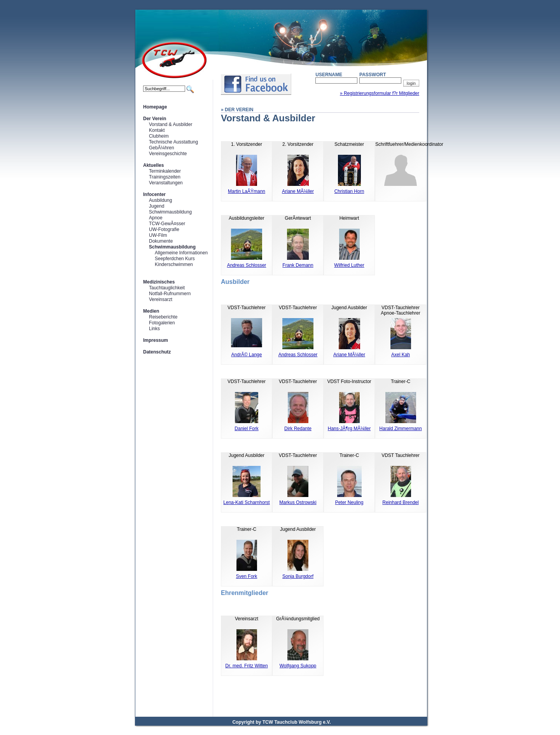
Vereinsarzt (161, 299)
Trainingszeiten (165, 177)
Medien (151, 311)
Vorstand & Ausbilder (171, 124)
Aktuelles (153, 165)
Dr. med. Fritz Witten (246, 666)
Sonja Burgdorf (298, 576)
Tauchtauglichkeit (167, 288)
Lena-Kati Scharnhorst (246, 502)
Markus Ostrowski (298, 502)
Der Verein (155, 119)
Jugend (157, 206)
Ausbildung (160, 200)
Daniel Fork (246, 429)
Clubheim (159, 136)
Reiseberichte (163, 317)
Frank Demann (298, 265)
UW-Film (158, 235)
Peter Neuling (349, 502)
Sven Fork (247, 576)
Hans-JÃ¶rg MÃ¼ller (349, 429)
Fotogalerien (162, 323)
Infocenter (154, 194)
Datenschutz (157, 352)
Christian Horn (349, 191)
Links (154, 329)
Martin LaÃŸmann (247, 191)
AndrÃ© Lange (247, 355)
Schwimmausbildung (170, 212)
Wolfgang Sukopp (298, 666)
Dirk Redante (298, 429)
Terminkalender (165, 171)
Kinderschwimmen (174, 264)
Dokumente (161, 241)
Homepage (155, 107)
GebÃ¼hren (162, 148)
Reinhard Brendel (400, 502)
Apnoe (156, 218)
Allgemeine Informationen (181, 253)
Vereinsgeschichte (168, 154)
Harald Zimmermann (400, 429)
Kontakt (157, 130)
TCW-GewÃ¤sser (167, 224)
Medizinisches (159, 282)
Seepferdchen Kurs (175, 259)
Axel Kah (401, 355)
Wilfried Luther (349, 265)
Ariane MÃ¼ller (298, 191)
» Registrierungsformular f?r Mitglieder (380, 93)
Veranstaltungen (166, 183)
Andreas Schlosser (247, 265)
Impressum (156, 340)
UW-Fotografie (164, 229)
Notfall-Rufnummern (170, 294)
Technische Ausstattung (173, 142)
